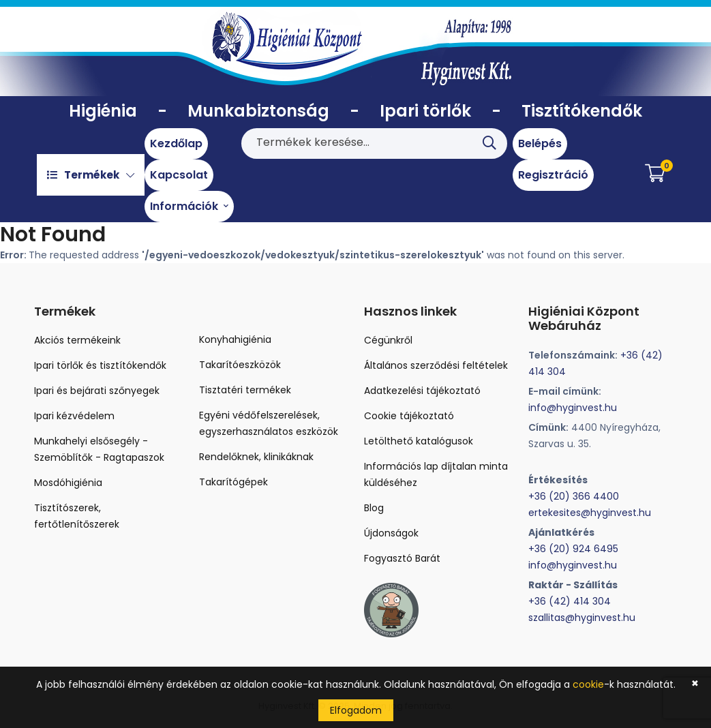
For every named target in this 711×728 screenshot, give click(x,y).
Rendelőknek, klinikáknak (256, 457)
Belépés (540, 143)
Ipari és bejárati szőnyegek (97, 391)
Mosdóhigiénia (68, 483)
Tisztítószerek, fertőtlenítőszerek (77, 516)
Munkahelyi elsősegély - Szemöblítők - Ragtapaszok (99, 449)
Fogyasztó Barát (402, 558)
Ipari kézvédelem (74, 416)
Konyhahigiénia (235, 339)
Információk (189, 206)
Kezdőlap (176, 143)
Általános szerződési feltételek (436, 365)
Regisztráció (553, 175)
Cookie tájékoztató (409, 416)
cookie (588, 684)
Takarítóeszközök (240, 365)
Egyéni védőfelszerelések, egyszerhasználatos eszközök (269, 423)
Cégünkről (388, 340)
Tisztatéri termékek (245, 390)
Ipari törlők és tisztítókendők (100, 365)
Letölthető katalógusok (419, 441)
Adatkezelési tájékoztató (422, 391)
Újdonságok (391, 533)
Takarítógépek (233, 482)
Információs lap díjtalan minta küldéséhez (436, 474)
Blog (374, 508)
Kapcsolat (179, 175)
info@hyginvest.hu (573, 408)
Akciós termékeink (77, 340)
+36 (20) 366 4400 (574, 496)
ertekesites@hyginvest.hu (590, 513)
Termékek (91, 175)
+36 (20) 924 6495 (573, 549)
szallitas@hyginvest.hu (582, 618)
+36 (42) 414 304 (570, 601)
